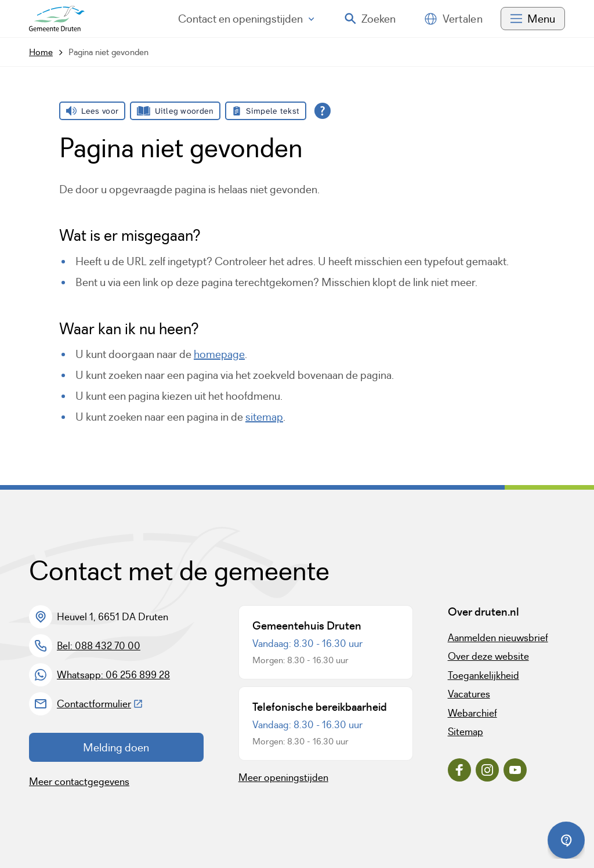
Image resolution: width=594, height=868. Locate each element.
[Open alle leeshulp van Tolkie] (323, 111)
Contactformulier (100, 704)
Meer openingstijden (283, 777)
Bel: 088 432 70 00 (99, 646)
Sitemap (466, 732)
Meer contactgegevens (79, 782)
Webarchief (472, 713)
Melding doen (116, 747)
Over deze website (488, 656)
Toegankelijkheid (483, 675)
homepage (219, 354)
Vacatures (469, 694)
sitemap (264, 417)
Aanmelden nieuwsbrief (498, 638)
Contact (246, 19)
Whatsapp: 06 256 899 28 (113, 675)
